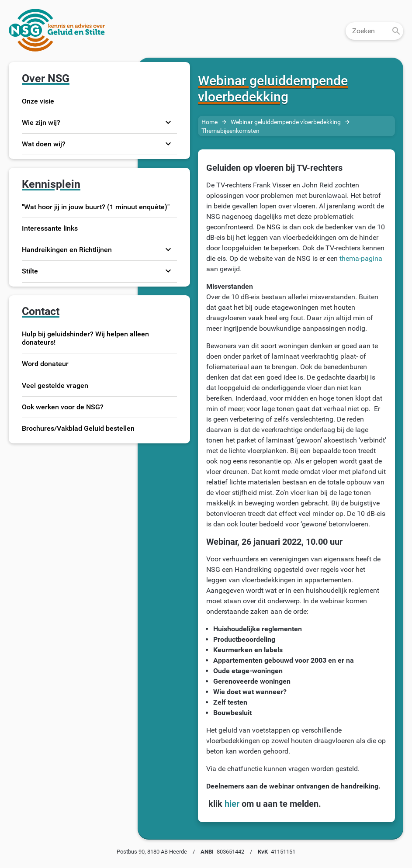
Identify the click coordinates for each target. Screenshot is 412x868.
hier (231, 804)
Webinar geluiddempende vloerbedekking (286, 122)
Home (209, 122)
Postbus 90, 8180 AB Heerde (152, 852)
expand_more (168, 122)
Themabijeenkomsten (230, 130)
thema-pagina (361, 258)
